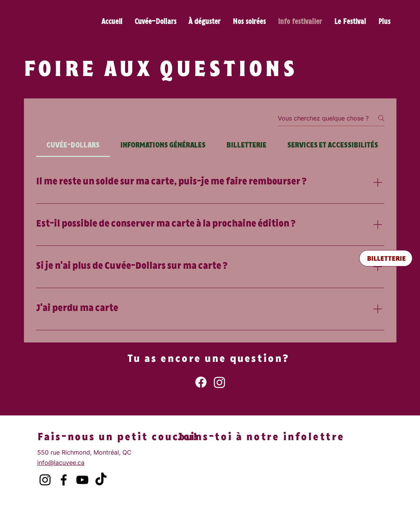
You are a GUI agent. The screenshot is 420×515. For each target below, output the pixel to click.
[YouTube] (82, 480)
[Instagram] (220, 382)
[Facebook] (201, 382)
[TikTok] (101, 480)
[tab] (73, 146)
